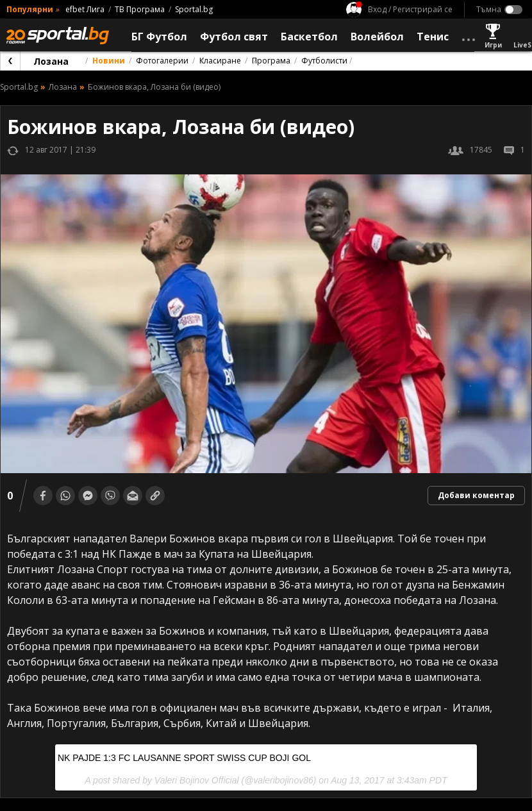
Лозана (51, 61)
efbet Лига (85, 9)
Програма (271, 61)
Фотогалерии (162, 61)
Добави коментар (476, 495)
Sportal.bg (194, 9)
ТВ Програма (140, 9)
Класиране (220, 61)
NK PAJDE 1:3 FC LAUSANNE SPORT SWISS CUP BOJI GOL (184, 758)
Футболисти (324, 61)
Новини (109, 61)
